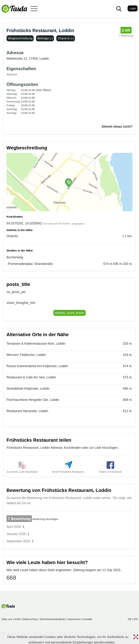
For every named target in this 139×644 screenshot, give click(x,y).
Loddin (44, 59)
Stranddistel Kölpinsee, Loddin (28, 389)
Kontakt (88, 619)
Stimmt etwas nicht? (117, 127)
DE (130, 619)
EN (136, 619)
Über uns (7, 619)
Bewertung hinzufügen (45, 519)
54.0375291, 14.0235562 (24, 223)
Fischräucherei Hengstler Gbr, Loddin (33, 400)
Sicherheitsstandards (52, 619)
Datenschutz (30, 619)
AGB (17, 619)
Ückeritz (12, 236)
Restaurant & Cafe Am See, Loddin (31, 377)
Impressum (74, 619)
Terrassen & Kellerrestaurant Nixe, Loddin (36, 344)
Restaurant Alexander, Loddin (27, 411)
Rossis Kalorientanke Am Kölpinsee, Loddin (37, 366)
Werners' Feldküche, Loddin (26, 355)
